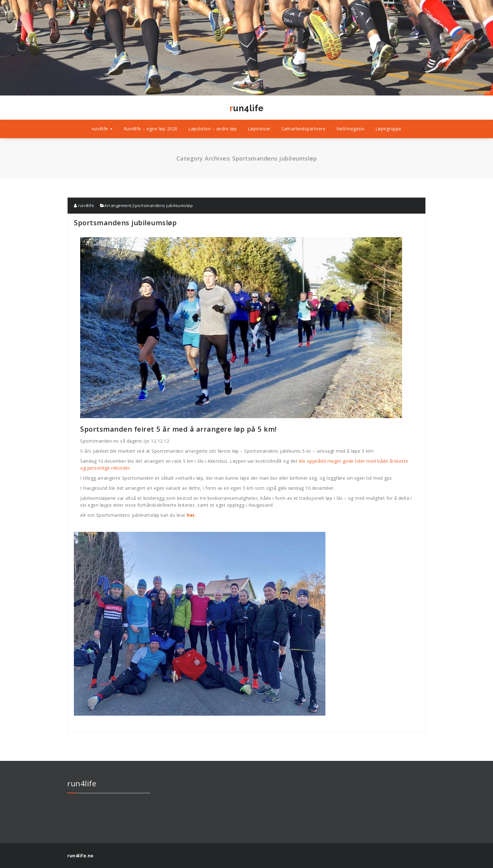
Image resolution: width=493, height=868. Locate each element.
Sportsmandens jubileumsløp (163, 205)
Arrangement (118, 205)
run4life (247, 108)
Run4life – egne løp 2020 (151, 129)
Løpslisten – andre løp (213, 129)
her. (191, 515)
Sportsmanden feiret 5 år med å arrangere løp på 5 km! (241, 335)
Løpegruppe (388, 129)
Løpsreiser (259, 129)
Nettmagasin (351, 129)
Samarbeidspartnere (303, 129)
